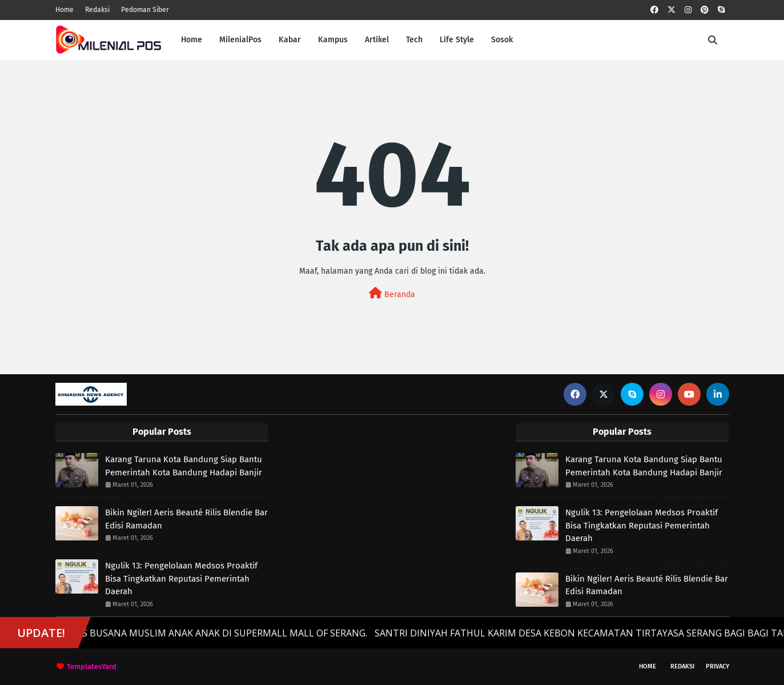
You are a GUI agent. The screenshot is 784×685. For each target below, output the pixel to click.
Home (65, 10)
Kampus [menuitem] (333, 40)
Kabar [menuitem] (290, 40)
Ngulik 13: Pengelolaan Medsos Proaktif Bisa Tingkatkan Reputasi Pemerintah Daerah (181, 578)
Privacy (717, 666)
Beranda (392, 293)
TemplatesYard (92, 666)
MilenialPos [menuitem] (240, 40)
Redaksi (97, 10)
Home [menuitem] (192, 40)
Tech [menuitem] (414, 40)
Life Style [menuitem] (457, 40)
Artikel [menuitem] (377, 40)
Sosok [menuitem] (502, 40)
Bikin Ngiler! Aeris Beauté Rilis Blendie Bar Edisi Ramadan (186, 519)
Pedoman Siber (145, 10)
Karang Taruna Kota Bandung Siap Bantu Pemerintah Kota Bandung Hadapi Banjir (184, 466)
